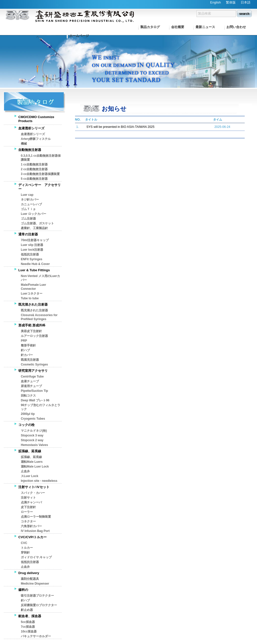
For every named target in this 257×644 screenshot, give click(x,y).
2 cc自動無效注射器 (34, 169)
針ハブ (25, 350)
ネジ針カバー (30, 200)
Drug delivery (29, 573)
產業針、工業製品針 (34, 228)
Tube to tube (30, 298)
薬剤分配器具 (30, 579)
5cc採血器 (28, 622)
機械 (24, 144)
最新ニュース (205, 27)
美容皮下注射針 (31, 331)
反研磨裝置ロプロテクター (39, 605)
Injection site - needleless (39, 481)
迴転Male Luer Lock (35, 467)
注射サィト (28, 498)
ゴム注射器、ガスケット (37, 223)
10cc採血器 (29, 631)
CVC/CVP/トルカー (33, 537)
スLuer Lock (29, 476)
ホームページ (79, 36)
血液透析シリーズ (31, 128)
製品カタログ (150, 27)
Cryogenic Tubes (33, 419)
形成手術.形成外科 (32, 325)
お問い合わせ (236, 27)
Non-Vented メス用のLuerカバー (40, 278)
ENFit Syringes (31, 259)
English (215, 2)
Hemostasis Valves (34, 445)
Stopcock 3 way (32, 435)
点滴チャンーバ (31, 502)
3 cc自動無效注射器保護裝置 (40, 174)
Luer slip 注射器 (32, 245)
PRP (24, 341)
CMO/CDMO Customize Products (36, 119)
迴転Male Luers (32, 462)
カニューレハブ (31, 204)
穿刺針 (25, 553)
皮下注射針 (28, 507)
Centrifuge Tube (32, 377)
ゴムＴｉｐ (28, 209)
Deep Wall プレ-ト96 (35, 400)
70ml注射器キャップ (35, 240)
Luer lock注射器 (32, 250)
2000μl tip (28, 414)
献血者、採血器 (30, 616)
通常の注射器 (28, 234)
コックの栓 (26, 425)
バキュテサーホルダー (36, 636)
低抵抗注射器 (30, 254)
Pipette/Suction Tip (34, 391)
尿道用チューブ (31, 386)
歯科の (23, 590)
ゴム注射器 (28, 219)
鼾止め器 (27, 610)
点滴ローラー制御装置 (36, 517)
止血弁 (25, 471)
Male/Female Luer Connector (34, 287)
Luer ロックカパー (34, 214)
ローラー (27, 512)
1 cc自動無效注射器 (34, 164)
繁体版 (231, 2)
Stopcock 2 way (32, 440)
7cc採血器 (28, 627)
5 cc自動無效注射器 (34, 179)
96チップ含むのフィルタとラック (41, 407)
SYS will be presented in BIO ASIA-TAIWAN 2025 (120, 127)
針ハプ (25, 600)
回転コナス (28, 396)
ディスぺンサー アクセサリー (40, 187)
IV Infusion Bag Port (35, 531)
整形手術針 (28, 345)
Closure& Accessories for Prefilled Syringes (39, 317)
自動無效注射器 (30, 150)
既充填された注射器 (33, 304)
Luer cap (27, 195)
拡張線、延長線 (30, 451)
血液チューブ (30, 381)
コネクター (28, 521)
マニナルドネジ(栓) (34, 431)
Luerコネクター (32, 294)
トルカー (27, 548)
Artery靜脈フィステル (36, 139)
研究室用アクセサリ (33, 371)
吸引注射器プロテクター (37, 596)
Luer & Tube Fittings (34, 270)
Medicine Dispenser (35, 584)
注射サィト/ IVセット (34, 487)
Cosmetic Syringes (34, 364)
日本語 (246, 2)
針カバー (27, 355)
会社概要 (178, 27)
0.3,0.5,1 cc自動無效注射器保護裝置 (41, 158)
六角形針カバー (31, 526)
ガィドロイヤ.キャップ (36, 557)
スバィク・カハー (33, 493)
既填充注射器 (30, 360)
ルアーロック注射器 (34, 336)
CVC (24, 543)
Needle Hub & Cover (35, 264)
